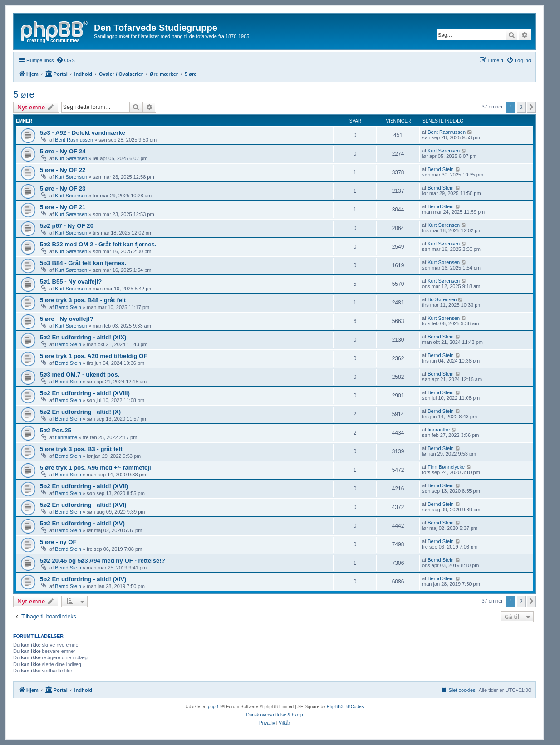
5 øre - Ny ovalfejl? (66, 319)
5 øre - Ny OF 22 (63, 170)
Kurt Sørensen (71, 158)
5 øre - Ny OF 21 (63, 207)
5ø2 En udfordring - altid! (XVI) (83, 505)
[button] (531, 107)
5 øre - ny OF (58, 542)
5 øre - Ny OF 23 (63, 189)
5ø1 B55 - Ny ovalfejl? (71, 282)
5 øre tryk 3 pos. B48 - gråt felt (83, 300)
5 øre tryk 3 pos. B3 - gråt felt (81, 449)
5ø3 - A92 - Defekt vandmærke (83, 133)
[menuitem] (66, 60)
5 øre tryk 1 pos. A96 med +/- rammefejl (96, 468)
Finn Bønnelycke (446, 467)
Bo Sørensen (442, 299)
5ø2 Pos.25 (56, 430)
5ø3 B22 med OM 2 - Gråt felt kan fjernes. (98, 244)
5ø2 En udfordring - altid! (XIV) (83, 579)
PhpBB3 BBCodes (345, 707)
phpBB (215, 707)
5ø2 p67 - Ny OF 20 (67, 226)
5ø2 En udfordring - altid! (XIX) (83, 337)
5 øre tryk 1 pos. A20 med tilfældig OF (93, 356)
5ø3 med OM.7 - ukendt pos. (80, 375)
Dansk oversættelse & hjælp (274, 715)
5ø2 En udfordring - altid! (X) (80, 412)
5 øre (24, 94)
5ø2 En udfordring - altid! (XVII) (84, 486)
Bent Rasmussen (74, 140)
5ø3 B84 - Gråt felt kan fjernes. (83, 263)
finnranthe (66, 437)
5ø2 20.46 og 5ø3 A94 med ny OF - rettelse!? (103, 561)
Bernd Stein (440, 169)
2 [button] (521, 107)
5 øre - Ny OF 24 (63, 151)
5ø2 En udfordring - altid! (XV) (82, 523)
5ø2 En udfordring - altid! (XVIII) (85, 393)
